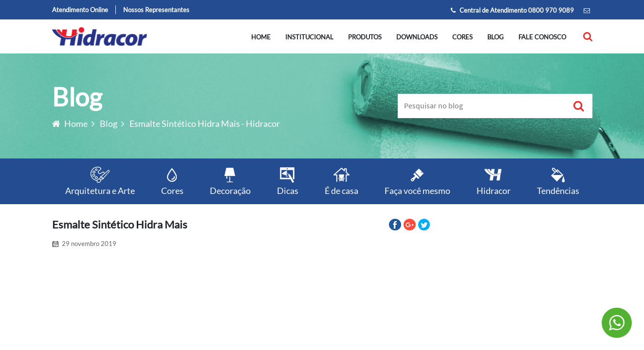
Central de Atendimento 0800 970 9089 (512, 10)
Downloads (417, 37)
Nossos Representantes (156, 10)
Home (261, 37)
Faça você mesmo (417, 181)
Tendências (558, 181)
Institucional (309, 37)
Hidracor (494, 181)
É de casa (341, 181)
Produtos (365, 37)
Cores (462, 37)
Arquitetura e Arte (100, 181)
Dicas (288, 181)
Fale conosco (542, 37)
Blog (496, 37)
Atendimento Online (80, 10)
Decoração (230, 181)
